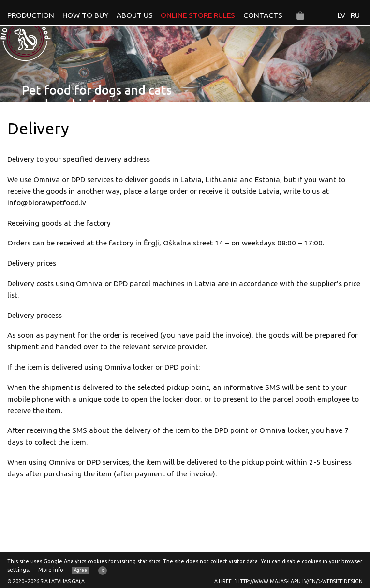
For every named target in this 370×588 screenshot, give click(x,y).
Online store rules (198, 15)
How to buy (85, 15)
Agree (81, 570)
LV (341, 15)
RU (355, 15)
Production (31, 15)
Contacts (263, 15)
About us (135, 15)
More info (51, 570)
